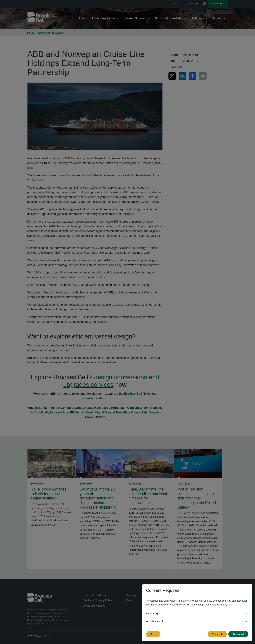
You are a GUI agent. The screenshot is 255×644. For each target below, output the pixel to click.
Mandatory (152, 613)
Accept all (238, 634)
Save (153, 634)
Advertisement (155, 621)
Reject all (217, 634)
